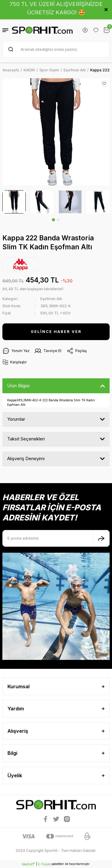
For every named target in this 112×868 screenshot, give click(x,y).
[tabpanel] (14, 202)
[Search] (56, 49)
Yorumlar (16, 419)
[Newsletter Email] (56, 538)
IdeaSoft (28, 864)
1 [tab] (53, 220)
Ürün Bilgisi (18, 386)
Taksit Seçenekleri (26, 439)
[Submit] (101, 538)
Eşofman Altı (51, 299)
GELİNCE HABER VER (56, 332)
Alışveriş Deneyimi (26, 458)
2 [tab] (58, 220)
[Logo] (42, 30)
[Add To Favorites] (104, 84)
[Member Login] (85, 30)
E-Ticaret (44, 864)
